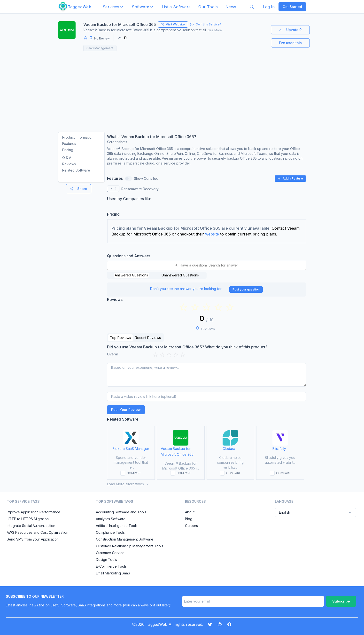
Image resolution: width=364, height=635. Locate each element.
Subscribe (341, 601)
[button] (113, 7)
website (212, 234)
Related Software (76, 170)
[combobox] (110, 265)
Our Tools (208, 7)
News (231, 7)
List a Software (176, 7)
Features (69, 144)
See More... (216, 30)
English (316, 512)
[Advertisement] (182, 90)
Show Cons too (146, 178)
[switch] (129, 179)
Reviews (69, 164)
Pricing (68, 150)
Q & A (67, 158)
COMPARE (134, 473)
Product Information (78, 137)
